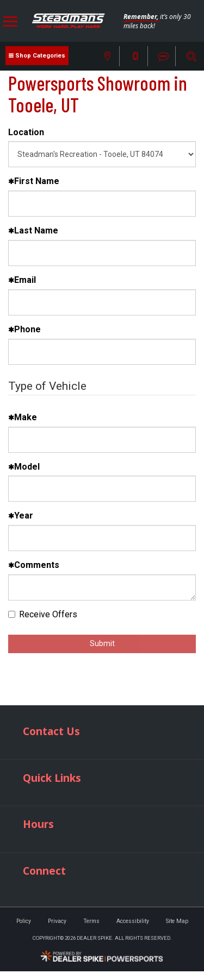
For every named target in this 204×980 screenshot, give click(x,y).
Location (26, 132)
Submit (102, 643)
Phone (24, 329)
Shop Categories (40, 56)
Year (21, 516)
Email (22, 280)
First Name (34, 181)
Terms (91, 921)
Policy (24, 921)
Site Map (177, 921)
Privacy (57, 921)
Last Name (33, 230)
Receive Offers (43, 614)
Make (23, 417)
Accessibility (133, 921)
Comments (34, 565)
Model (24, 467)
